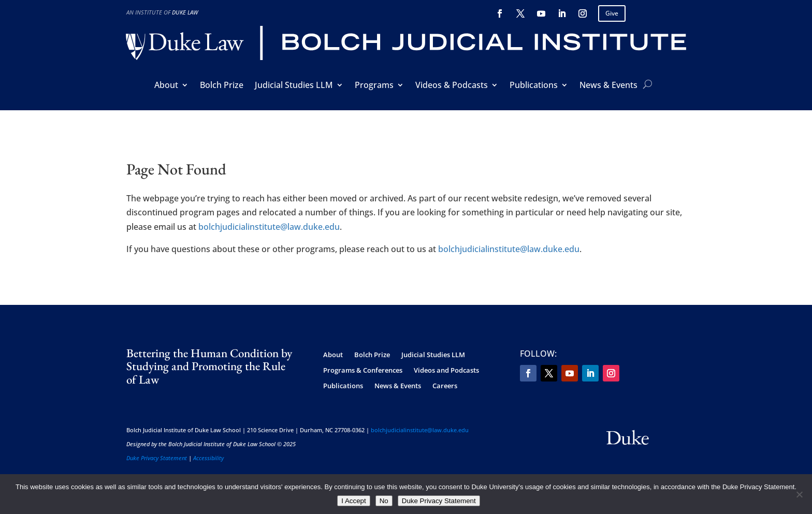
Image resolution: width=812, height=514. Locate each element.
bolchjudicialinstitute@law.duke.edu (269, 227)
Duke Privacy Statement (157, 458)
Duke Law (185, 12)
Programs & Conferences (363, 371)
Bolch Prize (222, 86)
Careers (445, 386)
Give (612, 13)
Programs (374, 86)
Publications (534, 86)
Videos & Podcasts (452, 86)
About (166, 86)
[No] (799, 494)
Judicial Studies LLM (294, 86)
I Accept (353, 501)
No (384, 501)
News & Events (608, 86)
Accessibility (208, 458)
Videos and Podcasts (446, 371)
